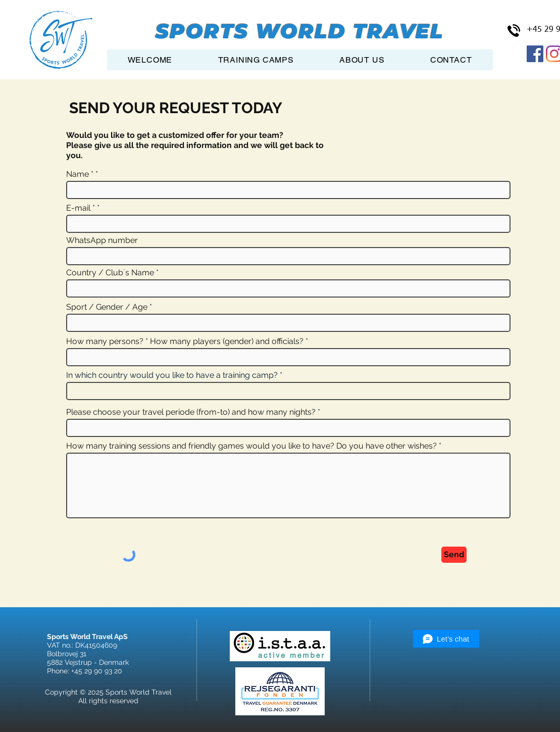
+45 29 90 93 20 (97, 671)
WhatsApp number (102, 240)
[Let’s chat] (446, 639)
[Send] (454, 555)
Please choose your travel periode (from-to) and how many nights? (191, 412)
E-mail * (81, 208)
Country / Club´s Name (110, 273)
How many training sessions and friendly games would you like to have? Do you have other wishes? (251, 446)
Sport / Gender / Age (107, 307)
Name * (80, 174)
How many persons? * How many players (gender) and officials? (185, 341)
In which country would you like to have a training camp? (172, 375)
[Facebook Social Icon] (535, 54)
